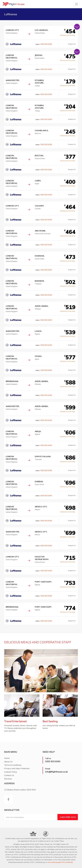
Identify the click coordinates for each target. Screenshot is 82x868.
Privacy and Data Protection (17, 768)
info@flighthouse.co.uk (56, 772)
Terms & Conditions (13, 765)
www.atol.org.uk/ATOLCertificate (60, 862)
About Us (8, 762)
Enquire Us (72, 44)
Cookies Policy (11, 772)
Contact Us (9, 775)
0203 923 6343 (46, 44)
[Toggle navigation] (76, 4)
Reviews (8, 779)
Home (7, 758)
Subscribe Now (68, 817)
